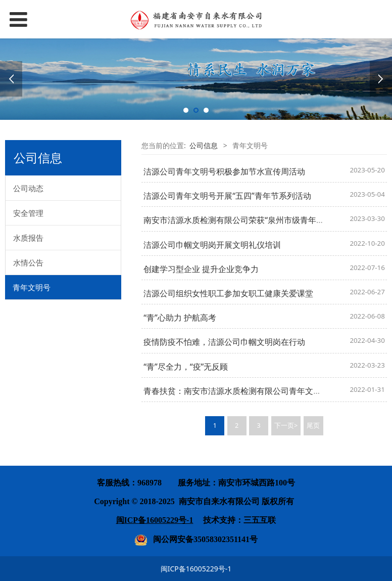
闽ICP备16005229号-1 (196, 569)
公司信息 (204, 145)
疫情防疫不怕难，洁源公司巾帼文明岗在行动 (224, 342)
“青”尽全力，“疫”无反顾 (186, 367)
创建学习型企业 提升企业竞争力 (201, 269)
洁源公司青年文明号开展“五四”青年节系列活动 (227, 196)
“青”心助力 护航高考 (180, 318)
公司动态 (28, 188)
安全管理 (28, 213)
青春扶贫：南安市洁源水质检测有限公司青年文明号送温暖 (249, 391)
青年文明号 (32, 287)
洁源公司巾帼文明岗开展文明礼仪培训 (212, 245)
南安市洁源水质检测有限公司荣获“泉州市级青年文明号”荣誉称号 (260, 220)
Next (381, 79)
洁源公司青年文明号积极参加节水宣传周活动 (224, 171)
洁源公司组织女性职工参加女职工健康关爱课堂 (228, 293)
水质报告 (28, 238)
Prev (11, 79)
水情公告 (28, 262)
